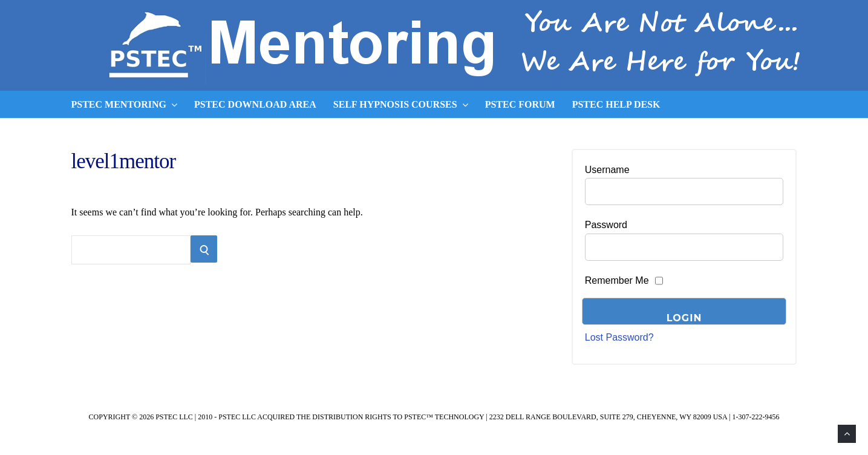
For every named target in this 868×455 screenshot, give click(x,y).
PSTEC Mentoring (125, 105)
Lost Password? (619, 337)
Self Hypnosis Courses (401, 105)
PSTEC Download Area (255, 104)
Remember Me (617, 280)
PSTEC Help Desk (616, 104)
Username (607, 170)
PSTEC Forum (520, 104)
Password (606, 225)
